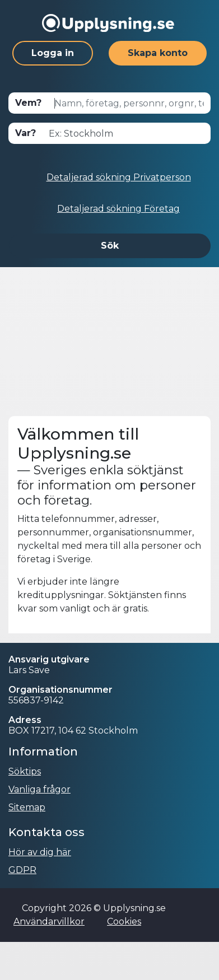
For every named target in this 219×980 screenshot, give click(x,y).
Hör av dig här (40, 852)
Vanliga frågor (39, 789)
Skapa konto (158, 53)
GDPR (22, 870)
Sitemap (27, 807)
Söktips (25, 771)
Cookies (124, 921)
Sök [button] (110, 246)
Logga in (53, 53)
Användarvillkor (49, 921)
